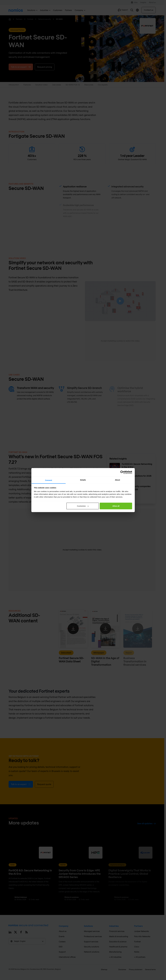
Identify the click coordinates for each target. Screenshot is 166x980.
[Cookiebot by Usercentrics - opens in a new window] (122, 472)
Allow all (116, 506)
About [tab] (118, 480)
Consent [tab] (49, 480)
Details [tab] (83, 480)
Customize (83, 506)
